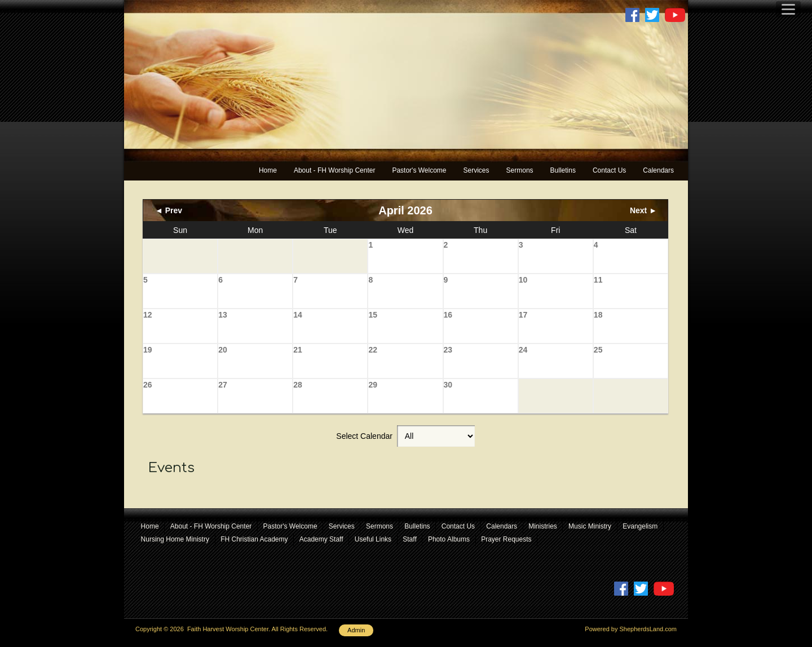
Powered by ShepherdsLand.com (631, 629)
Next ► (643, 210)
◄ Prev (169, 210)
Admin (356, 630)
